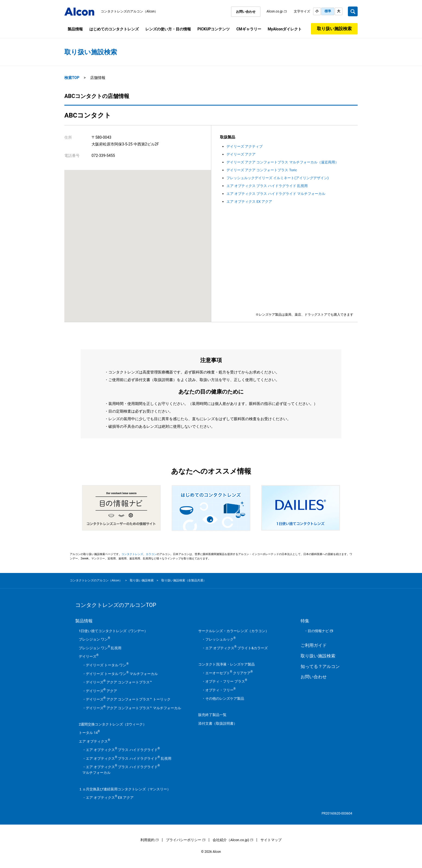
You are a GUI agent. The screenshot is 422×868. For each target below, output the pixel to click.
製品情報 (75, 29)
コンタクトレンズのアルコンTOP (116, 605)
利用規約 (147, 840)
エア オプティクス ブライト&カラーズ (237, 648)
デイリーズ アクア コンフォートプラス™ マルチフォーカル (133, 708)
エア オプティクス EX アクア (249, 202)
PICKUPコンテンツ (214, 29)
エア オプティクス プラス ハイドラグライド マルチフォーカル (276, 194)
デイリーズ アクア (241, 154)
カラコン (151, 554)
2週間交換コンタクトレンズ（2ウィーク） (113, 724)
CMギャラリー (249, 29)
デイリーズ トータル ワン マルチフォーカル (122, 674)
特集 (305, 621)
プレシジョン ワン (94, 639)
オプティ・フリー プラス (226, 681)
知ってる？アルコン (320, 666)
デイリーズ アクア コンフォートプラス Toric (262, 170)
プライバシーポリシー (184, 840)
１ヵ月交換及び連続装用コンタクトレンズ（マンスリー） (125, 789)
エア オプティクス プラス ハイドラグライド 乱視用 (267, 186)
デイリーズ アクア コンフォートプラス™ (119, 682)
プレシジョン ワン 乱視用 (100, 648)
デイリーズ (89, 656)
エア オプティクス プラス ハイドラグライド (123, 750)
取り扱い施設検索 (334, 29)
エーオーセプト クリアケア (229, 673)
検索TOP (72, 78)
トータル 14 (89, 733)
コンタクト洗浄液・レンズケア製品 (226, 664)
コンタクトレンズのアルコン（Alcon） (129, 11)
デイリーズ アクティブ (245, 146)
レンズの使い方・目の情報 (168, 29)
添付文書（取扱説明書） (218, 723)
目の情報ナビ (318, 631)
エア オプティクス (94, 741)
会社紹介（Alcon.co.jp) (231, 840)
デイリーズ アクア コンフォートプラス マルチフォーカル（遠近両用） (283, 162)
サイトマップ (271, 840)
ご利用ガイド (314, 645)
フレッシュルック (221, 639)
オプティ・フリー (221, 690)
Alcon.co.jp (275, 11)
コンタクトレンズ (132, 554)
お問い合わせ (246, 12)
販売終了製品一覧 (212, 715)
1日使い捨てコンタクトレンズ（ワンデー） (113, 631)
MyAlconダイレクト (285, 29)
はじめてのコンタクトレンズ (114, 29)
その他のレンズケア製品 (225, 698)
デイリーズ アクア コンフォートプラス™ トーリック (128, 699)
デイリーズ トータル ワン (107, 665)
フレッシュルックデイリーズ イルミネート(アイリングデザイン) (278, 178)
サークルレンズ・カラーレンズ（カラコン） (234, 631)
